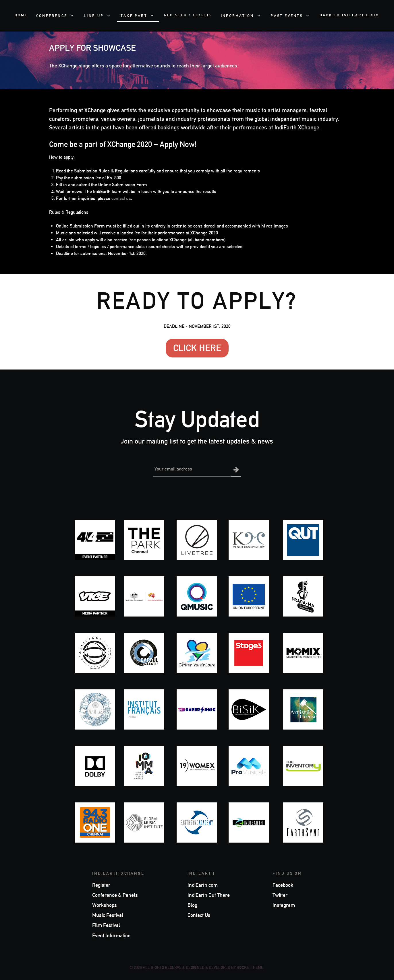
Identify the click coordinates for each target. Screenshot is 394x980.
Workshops (105, 905)
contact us (121, 198)
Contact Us (199, 915)
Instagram (284, 905)
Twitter (280, 895)
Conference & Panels (115, 895)
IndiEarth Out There (209, 895)
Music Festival (108, 915)
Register (101, 884)
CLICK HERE (197, 348)
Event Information (111, 935)
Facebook (283, 884)
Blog (192, 905)
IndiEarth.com (203, 884)
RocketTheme (250, 967)
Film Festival (106, 925)
